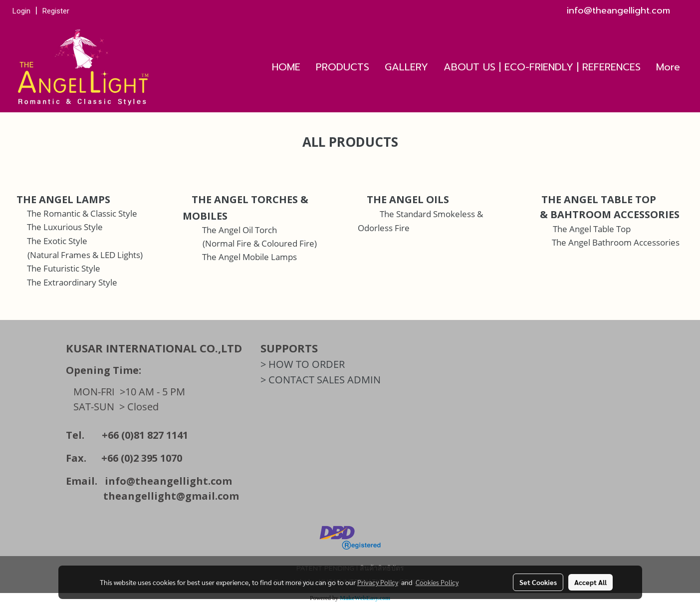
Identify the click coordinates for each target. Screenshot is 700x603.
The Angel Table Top (592, 229)
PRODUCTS (343, 67)
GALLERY (406, 67)
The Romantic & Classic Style (82, 213)
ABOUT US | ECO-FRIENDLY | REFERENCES (542, 67)
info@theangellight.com (168, 481)
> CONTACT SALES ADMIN (321, 380)
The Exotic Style (57, 241)
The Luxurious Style (65, 227)
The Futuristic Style (64, 268)
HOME (286, 67)
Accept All (590, 582)
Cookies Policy (437, 582)
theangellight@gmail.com (171, 496)
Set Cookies (538, 582)
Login (21, 11)
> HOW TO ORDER (303, 364)
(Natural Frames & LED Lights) (85, 255)
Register (56, 11)
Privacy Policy (378, 582)
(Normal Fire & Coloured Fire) (260, 243)
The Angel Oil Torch (239, 230)
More (668, 67)
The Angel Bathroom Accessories (616, 242)
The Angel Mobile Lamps (249, 257)
